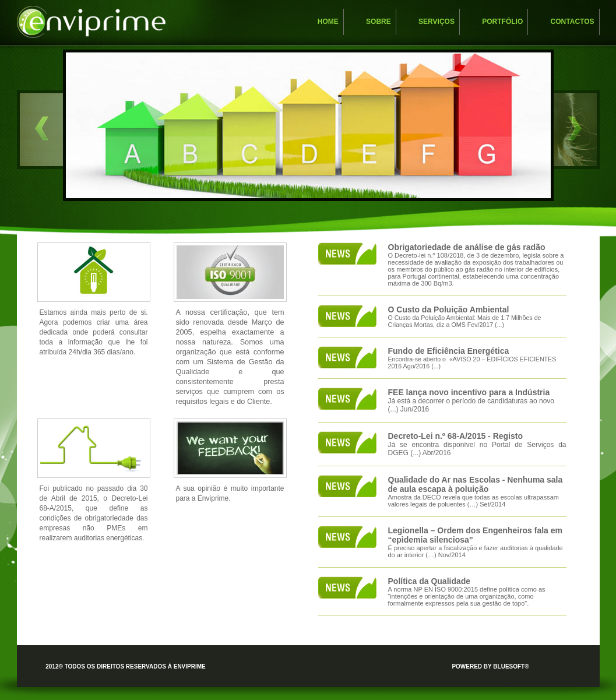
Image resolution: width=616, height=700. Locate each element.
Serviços (437, 22)
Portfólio (502, 22)
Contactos (573, 22)
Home (328, 22)
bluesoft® (511, 666)
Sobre (379, 22)
